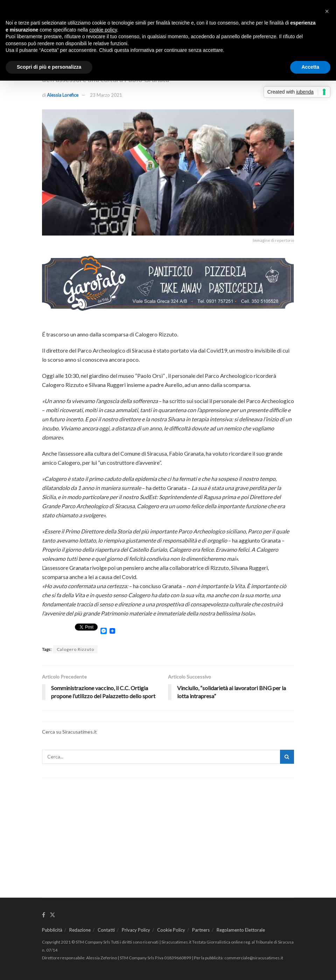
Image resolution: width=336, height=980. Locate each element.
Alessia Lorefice (63, 95)
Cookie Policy (171, 930)
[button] (327, 11)
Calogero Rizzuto (75, 649)
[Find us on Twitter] (52, 915)
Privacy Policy (136, 930)
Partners (201, 930)
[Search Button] (287, 757)
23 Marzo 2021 (106, 95)
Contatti (106, 930)
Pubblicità (52, 930)
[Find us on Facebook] (44, 915)
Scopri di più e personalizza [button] (49, 67)
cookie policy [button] (103, 30)
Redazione (80, 930)
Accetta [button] (310, 67)
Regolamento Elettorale (241, 930)
